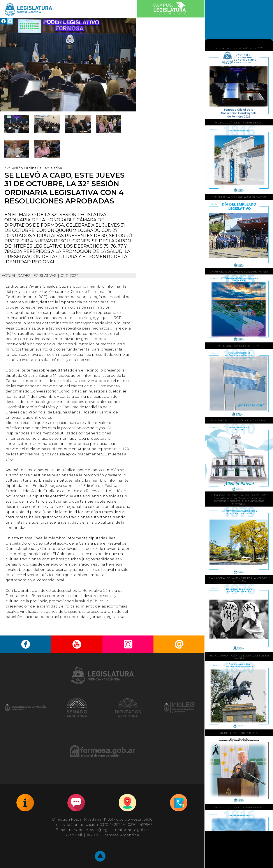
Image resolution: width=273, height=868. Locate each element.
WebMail (74, 835)
